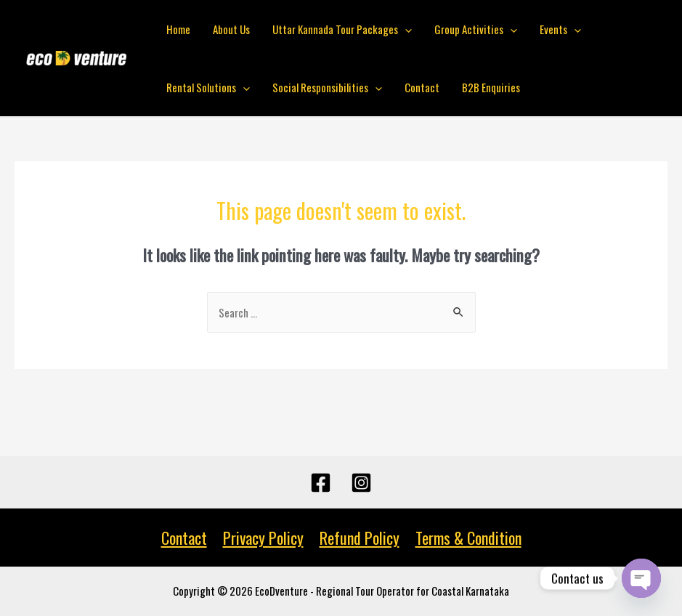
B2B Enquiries (489, 87)
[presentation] (403, 29)
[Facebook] (321, 483)
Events (557, 29)
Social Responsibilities (326, 87)
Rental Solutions (208, 87)
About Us (231, 29)
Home (178, 29)
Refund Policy (360, 538)
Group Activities (474, 29)
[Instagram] (361, 483)
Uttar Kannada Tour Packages (341, 29)
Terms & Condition (468, 538)
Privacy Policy (263, 538)
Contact (421, 87)
